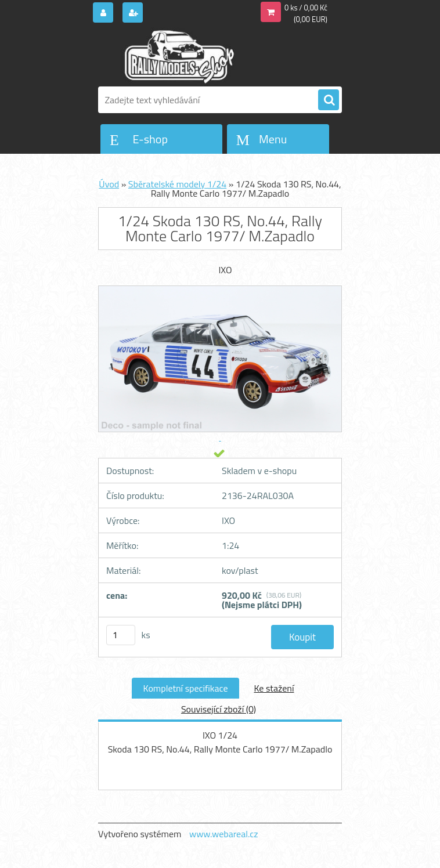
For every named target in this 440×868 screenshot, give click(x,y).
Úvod (109, 184)
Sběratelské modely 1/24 (177, 184)
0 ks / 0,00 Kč (306, 8)
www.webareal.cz (224, 834)
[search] (329, 100)
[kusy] (121, 635)
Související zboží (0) (219, 709)
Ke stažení (274, 688)
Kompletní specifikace (186, 688)
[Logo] (178, 56)
